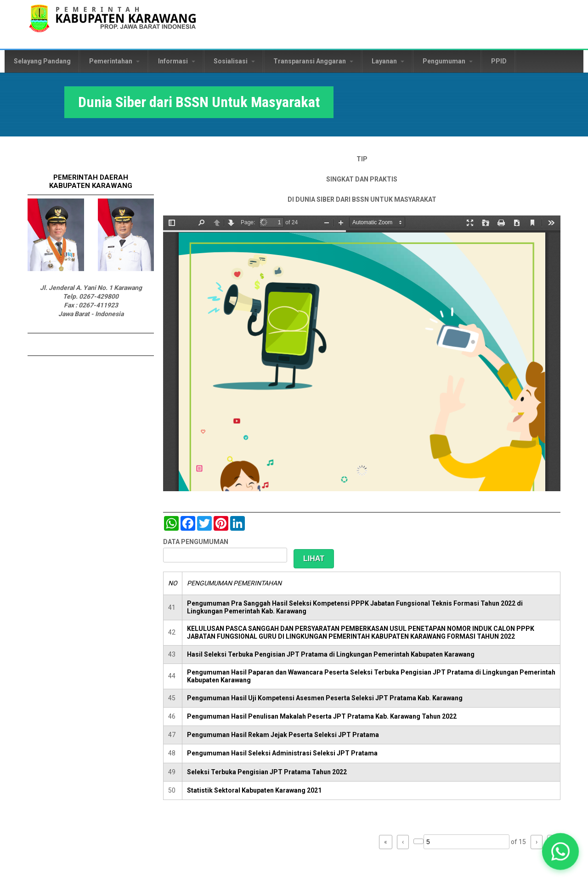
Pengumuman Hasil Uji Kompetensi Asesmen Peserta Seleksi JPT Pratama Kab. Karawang (325, 698)
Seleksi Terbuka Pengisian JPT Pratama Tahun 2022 (267, 772)
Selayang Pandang (42, 61)
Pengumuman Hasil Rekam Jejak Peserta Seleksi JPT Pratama (283, 735)
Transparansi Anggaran (313, 61)
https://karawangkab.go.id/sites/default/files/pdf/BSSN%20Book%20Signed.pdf (362, 353)
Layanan (388, 61)
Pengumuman (448, 61)
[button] (560, 851)
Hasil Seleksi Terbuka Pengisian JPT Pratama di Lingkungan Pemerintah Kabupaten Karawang (331, 654)
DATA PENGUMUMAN (196, 542)
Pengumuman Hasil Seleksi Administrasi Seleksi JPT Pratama (282, 753)
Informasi (177, 61)
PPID (499, 61)
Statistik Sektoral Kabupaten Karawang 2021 (254, 790)
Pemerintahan (114, 61)
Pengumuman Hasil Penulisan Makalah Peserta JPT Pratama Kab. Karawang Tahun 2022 (322, 716)
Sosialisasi (234, 61)
